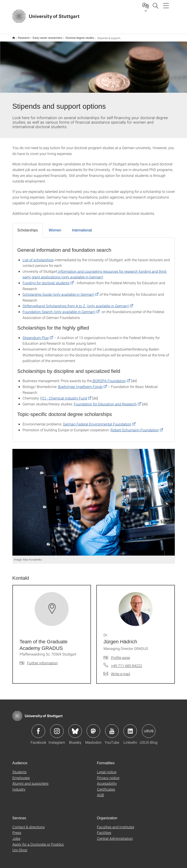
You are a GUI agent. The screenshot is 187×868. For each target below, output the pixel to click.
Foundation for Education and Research (105, 401)
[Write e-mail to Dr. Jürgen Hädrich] (117, 671)
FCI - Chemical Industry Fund (64, 395)
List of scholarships (38, 257)
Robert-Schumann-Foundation (135, 427)
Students (20, 769)
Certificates (106, 786)
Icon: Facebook (38, 728)
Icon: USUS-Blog (149, 728)
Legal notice (107, 769)
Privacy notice (108, 775)
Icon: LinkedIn (130, 728)
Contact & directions (29, 824)
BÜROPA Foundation (109, 378)
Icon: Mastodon (93, 728)
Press (17, 830)
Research (21, 36)
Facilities (104, 830)
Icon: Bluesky (75, 728)
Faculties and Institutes (116, 824)
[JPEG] (94, 499)
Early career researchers (45, 36)
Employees (21, 775)
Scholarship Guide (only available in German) (58, 291)
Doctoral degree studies (77, 36)
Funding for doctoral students (46, 280)
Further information (42, 660)
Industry (19, 786)
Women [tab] (55, 227)
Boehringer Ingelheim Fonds (80, 384)
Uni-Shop (20, 847)
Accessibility (107, 780)
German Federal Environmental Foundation (97, 421)
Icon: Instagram (57, 728)
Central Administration (115, 835)
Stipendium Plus (36, 335)
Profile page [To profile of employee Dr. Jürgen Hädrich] (120, 654)
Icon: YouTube (112, 728)
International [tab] (82, 227)
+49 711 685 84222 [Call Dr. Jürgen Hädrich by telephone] (127, 663)
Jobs (16, 835)
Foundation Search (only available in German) (59, 309)
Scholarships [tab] (28, 227)
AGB (100, 792)
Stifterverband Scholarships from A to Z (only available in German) (76, 303)
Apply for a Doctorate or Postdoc (38, 841)
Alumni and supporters (30, 780)
